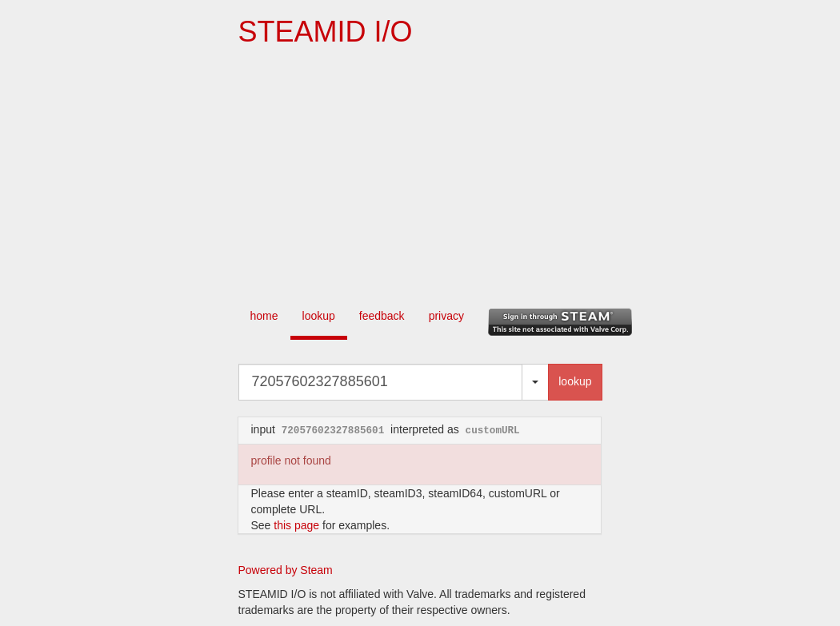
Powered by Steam (286, 570)
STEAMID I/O (325, 32)
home (264, 316)
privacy (446, 316)
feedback (382, 316)
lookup (319, 316)
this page (296, 525)
